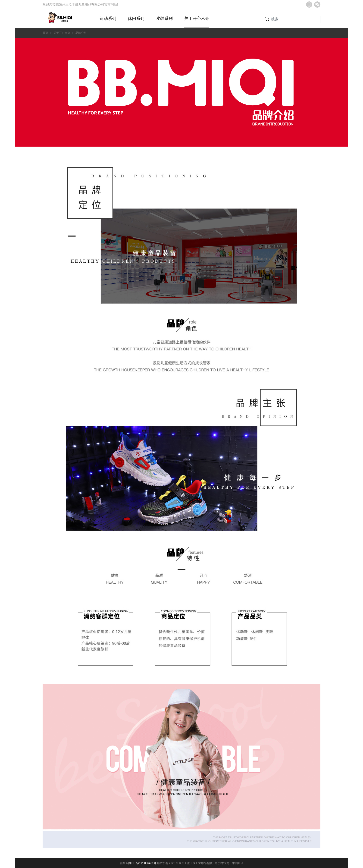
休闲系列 (136, 19)
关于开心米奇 (197, 19)
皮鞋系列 (164, 19)
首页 (45, 33)
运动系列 (108, 19)
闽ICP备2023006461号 (143, 863)
